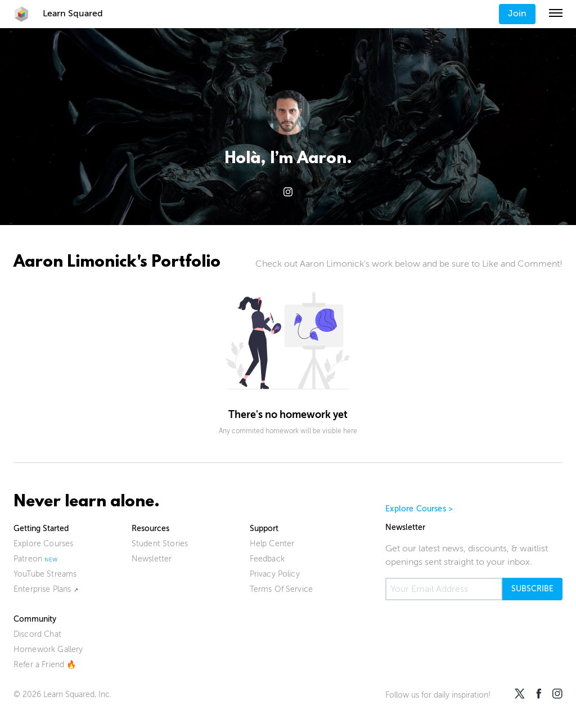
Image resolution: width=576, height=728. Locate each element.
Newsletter (152, 559)
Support (264, 529)
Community (35, 619)
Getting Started (41, 529)
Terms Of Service (282, 589)
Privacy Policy (275, 574)
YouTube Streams (45, 574)
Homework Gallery (48, 650)
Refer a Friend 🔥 (45, 665)
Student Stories (160, 544)
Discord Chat (37, 634)
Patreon (28, 559)
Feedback (267, 559)
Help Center (272, 544)
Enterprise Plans (42, 589)
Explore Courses (43, 544)
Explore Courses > (419, 509)
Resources (150, 529)
